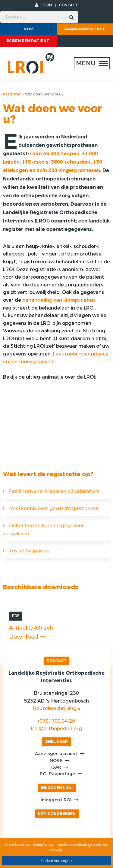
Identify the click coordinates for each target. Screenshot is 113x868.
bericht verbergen (56, 861)
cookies (56, 850)
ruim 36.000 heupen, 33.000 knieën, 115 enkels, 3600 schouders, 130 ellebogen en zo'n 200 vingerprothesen (53, 162)
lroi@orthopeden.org (56, 729)
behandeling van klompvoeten (59, 300)
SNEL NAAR (56, 742)
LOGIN (43, 5)
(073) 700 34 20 (56, 721)
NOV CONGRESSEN (57, 814)
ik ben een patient (28, 41)
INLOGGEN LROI (57, 788)
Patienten (12, 94)
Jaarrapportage (85, 29)
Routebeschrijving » (56, 708)
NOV (28, 29)
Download (27, 637)
